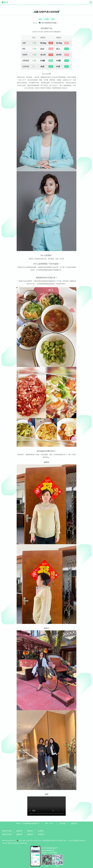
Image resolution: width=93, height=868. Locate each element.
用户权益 (62, 823)
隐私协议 (74, 823)
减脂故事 (19, 834)
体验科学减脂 (7, 831)
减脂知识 (30, 834)
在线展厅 (41, 831)
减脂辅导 (30, 831)
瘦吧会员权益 (7, 834)
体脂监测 (41, 834)
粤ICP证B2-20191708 (25, 841)
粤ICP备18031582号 (9, 841)
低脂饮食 (19, 831)
